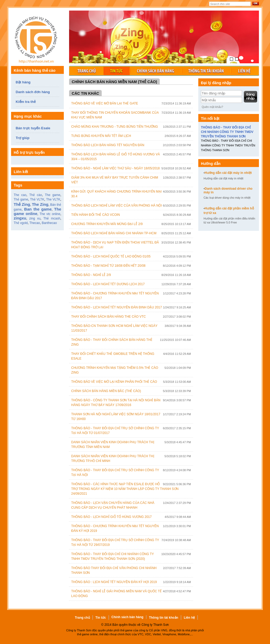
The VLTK (53, 199)
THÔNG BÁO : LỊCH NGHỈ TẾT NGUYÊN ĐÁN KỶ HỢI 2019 (114, 582)
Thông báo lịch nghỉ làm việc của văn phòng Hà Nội (117, 206)
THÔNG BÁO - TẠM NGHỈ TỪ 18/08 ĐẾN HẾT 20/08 (108, 266)
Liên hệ (245, 71)
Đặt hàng (23, 82)
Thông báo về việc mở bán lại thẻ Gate (105, 103)
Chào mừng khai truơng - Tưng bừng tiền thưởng (115, 127)
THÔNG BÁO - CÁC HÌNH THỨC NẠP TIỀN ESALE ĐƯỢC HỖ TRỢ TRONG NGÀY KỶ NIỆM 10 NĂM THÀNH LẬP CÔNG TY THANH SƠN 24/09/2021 (125, 489)
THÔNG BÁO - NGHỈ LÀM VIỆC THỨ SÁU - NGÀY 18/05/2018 (115, 168)
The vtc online (50, 214)
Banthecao (49, 223)
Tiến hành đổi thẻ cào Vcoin (96, 215)
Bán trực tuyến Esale (33, 128)
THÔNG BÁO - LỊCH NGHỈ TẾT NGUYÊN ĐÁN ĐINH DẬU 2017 (117, 307)
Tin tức (117, 71)
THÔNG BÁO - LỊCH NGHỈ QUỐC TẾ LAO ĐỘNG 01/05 (111, 256)
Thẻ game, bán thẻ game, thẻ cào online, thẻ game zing (37, 41)
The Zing (40, 204)
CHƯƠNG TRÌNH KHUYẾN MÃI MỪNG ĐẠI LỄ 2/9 (107, 224)
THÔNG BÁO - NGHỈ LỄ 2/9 (91, 275)
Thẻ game (21, 199)
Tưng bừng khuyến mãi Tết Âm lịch (101, 136)
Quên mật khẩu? (212, 107)
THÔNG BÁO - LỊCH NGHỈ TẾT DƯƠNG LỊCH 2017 (108, 284)
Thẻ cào (36, 195)
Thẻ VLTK (37, 199)
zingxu (20, 218)
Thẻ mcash (52, 218)
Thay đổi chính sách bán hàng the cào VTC (109, 317)
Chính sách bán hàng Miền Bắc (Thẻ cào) (106, 391)
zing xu (35, 218)
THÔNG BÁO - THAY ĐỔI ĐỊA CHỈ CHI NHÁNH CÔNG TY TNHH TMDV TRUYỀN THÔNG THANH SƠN (227, 132)
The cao (20, 195)
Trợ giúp (23, 138)
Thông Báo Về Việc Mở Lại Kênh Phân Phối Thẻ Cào (114, 382)
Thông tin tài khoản (206, 71)
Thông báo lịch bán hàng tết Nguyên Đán (108, 145)
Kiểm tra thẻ (26, 102)
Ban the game (38, 209)
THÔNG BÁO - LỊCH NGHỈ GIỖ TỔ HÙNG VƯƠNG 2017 (111, 517)
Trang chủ (86, 71)
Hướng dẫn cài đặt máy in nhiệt (228, 173)
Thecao (35, 223)
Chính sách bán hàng (156, 71)
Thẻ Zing (22, 204)
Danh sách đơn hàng (33, 92)
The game (53, 195)
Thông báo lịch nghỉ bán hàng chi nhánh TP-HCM (114, 233)
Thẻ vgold (21, 223)
